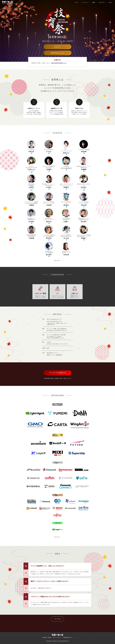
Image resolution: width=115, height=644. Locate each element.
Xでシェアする (57, 619)
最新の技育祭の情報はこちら (59, 63)
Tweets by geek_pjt (57, 626)
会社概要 (44, 637)
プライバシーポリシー (57, 637)
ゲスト (77, 2)
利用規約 (49, 637)
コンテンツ (85, 2)
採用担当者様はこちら (68, 637)
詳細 (94, 2)
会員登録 (57, 378)
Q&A (110, 2)
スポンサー (102, 2)
